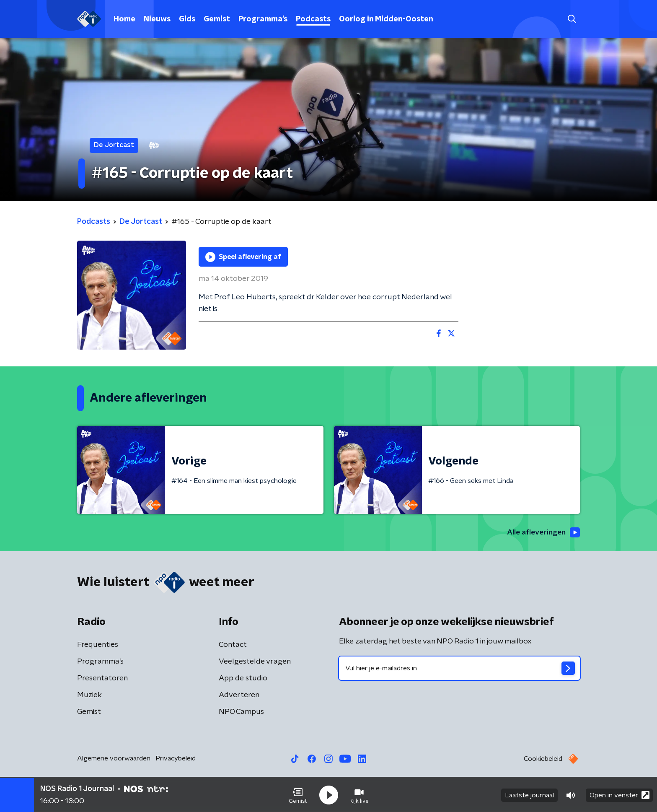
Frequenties (98, 645)
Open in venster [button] (619, 794)
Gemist (217, 19)
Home (124, 19)
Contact (233, 645)
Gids (187, 19)
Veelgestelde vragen (255, 662)
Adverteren (239, 695)
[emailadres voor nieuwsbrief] (459, 669)
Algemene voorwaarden (114, 759)
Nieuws (157, 19)
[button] (298, 794)
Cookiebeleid (543, 759)
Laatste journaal (529, 794)
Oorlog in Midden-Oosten (386, 19)
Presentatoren (102, 679)
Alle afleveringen (542, 533)
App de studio (243, 679)
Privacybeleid (176, 759)
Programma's (263, 19)
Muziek (89, 695)
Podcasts (313, 19)
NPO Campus (241, 712)
